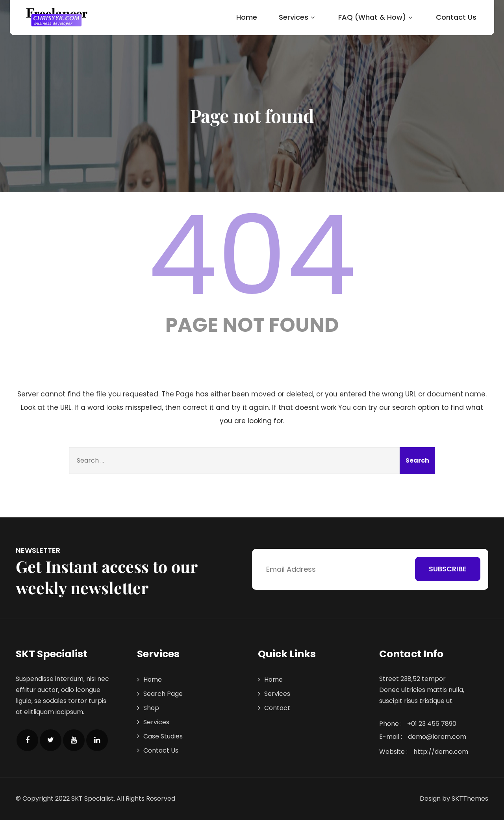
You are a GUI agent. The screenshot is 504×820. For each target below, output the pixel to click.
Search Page (163, 694)
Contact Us (456, 17)
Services (298, 17)
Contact (277, 708)
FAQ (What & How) (376, 17)
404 (252, 255)
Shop (151, 708)
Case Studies (163, 736)
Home (247, 17)
